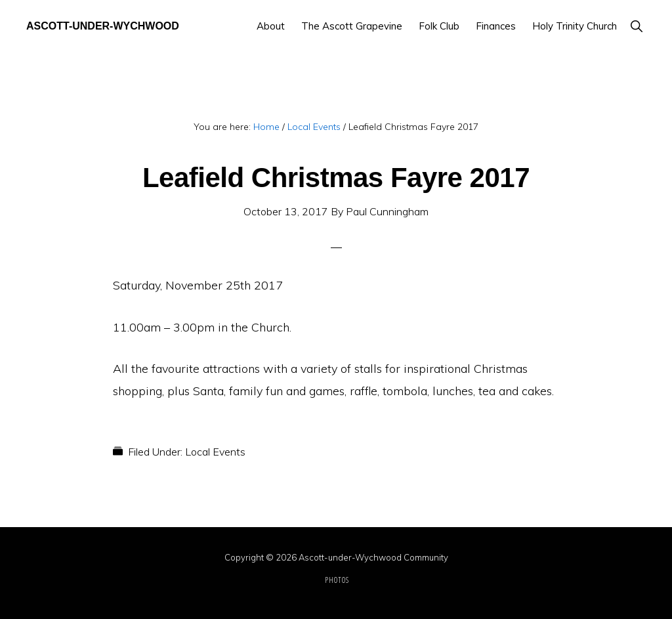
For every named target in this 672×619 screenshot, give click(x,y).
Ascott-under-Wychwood (103, 26)
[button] (636, 26)
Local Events (215, 452)
